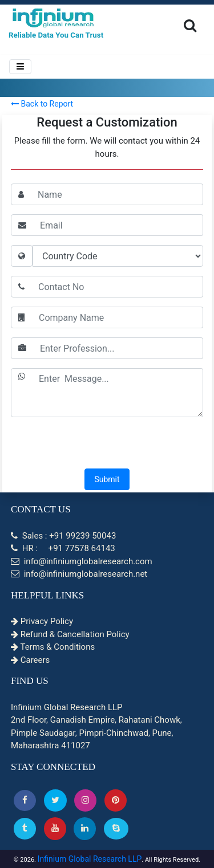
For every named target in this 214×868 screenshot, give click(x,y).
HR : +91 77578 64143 (63, 548)
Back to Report (42, 104)
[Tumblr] (25, 828)
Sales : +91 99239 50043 (63, 536)
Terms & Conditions (53, 647)
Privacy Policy (42, 621)
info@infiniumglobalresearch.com (82, 561)
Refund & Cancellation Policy (70, 634)
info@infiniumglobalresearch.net (79, 574)
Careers (30, 660)
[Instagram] (85, 800)
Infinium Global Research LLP (90, 859)
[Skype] (116, 828)
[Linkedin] (85, 828)
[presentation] (107, 444)
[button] (25, 800)
